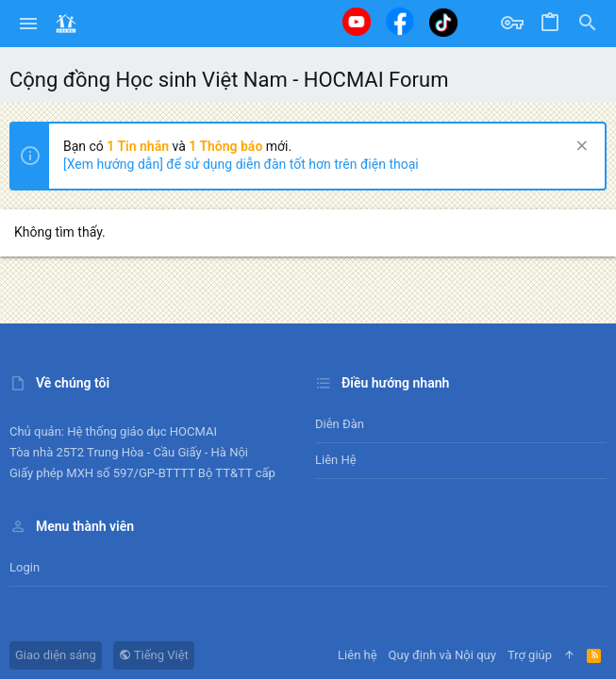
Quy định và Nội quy (442, 655)
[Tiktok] (443, 22)
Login (25, 567)
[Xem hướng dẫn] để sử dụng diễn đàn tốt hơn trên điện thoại (241, 164)
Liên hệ (336, 460)
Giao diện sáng (56, 655)
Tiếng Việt (154, 655)
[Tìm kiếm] (588, 24)
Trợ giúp (530, 655)
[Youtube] (357, 22)
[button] (29, 24)
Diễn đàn (340, 424)
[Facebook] (400, 21)
